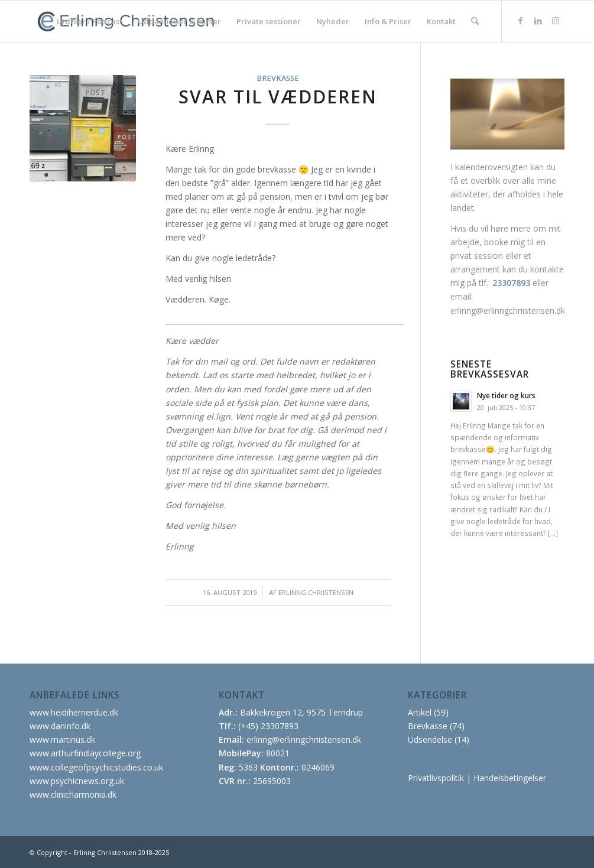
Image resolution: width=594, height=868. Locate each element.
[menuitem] (90, 21)
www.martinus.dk (62, 739)
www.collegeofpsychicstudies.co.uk (96, 767)
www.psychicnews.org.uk (77, 781)
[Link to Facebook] (520, 21)
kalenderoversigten (491, 167)
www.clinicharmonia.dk (73, 794)
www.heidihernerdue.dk (74, 712)
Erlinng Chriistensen (316, 592)
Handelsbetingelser (510, 778)
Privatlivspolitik (436, 778)
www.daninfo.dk (60, 726)
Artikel (420, 712)
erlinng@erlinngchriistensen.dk (508, 311)
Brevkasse (278, 78)
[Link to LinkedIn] (538, 21)
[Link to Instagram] (556, 21)
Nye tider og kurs (506, 395)
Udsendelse (430, 739)
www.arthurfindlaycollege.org (85, 753)
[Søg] (475, 21)
